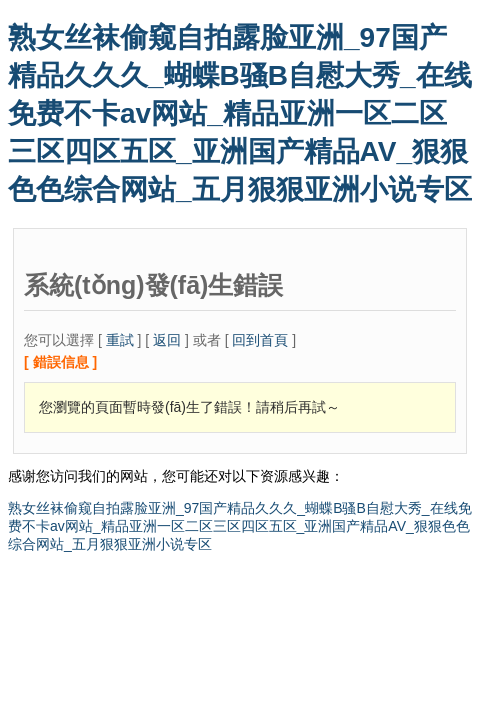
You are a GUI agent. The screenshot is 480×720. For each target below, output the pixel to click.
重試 (120, 340)
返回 (167, 340)
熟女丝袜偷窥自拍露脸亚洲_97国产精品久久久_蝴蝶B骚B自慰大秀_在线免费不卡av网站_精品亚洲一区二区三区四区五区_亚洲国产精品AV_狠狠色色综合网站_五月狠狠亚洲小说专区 (240, 113)
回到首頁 (260, 340)
